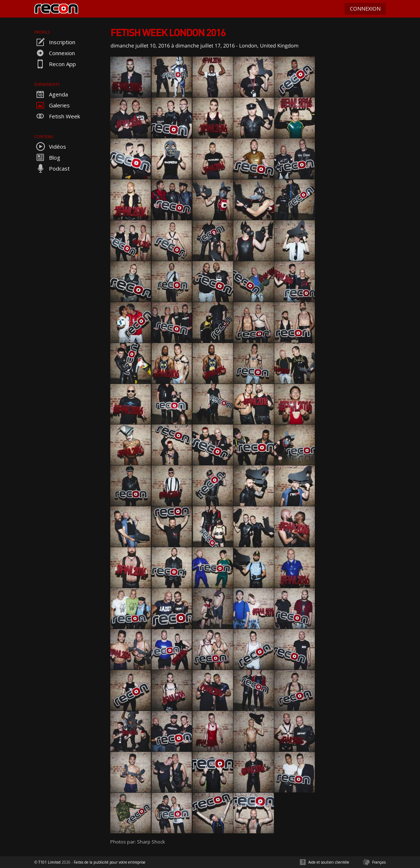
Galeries (52, 105)
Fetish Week (57, 116)
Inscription (55, 42)
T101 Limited (49, 862)
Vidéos (50, 146)
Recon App (55, 64)
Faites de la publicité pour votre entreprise (110, 862)
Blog (47, 157)
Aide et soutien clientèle (329, 862)
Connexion (55, 53)
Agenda (51, 94)
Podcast (52, 168)
